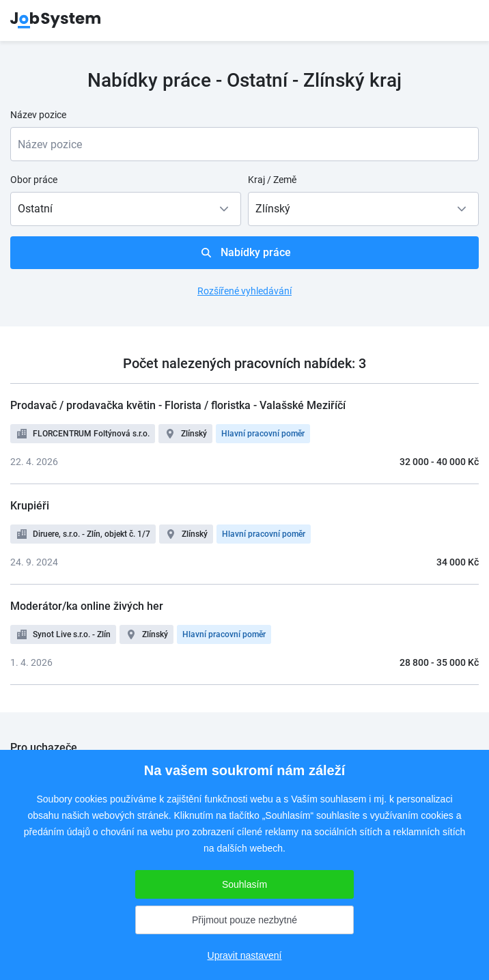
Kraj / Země (272, 180)
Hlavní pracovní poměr (263, 434)
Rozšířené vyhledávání (244, 291)
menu (462, 20)
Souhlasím (244, 884)
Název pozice (38, 115)
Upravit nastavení (245, 955)
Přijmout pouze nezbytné (244, 920)
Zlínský (194, 434)
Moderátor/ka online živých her (87, 606)
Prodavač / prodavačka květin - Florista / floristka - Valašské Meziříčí (178, 405)
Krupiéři (30, 506)
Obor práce (34, 180)
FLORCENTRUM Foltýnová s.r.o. (91, 434)
